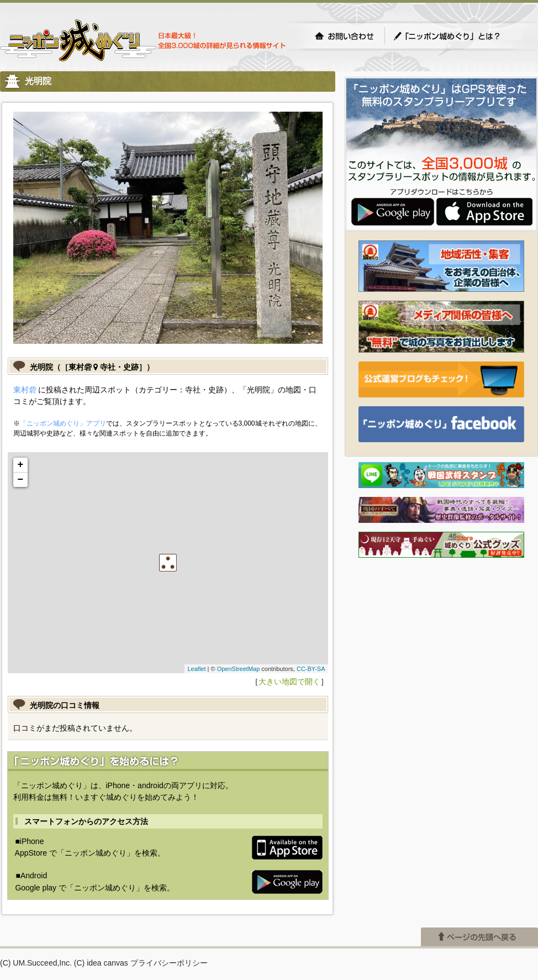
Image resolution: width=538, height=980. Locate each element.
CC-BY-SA (311, 669)
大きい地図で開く (289, 682)
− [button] (21, 480)
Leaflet (196, 669)
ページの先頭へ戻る (479, 937)
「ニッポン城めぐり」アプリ (63, 423)
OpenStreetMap (239, 669)
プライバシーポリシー (169, 963)
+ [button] (21, 465)
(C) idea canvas (101, 963)
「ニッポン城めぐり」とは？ (458, 36)
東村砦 (25, 390)
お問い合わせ (344, 36)
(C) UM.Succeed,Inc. (36, 963)
